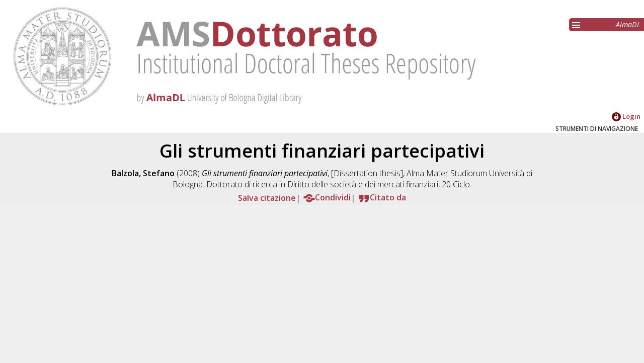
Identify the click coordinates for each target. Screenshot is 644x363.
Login (626, 116)
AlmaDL (628, 24)
